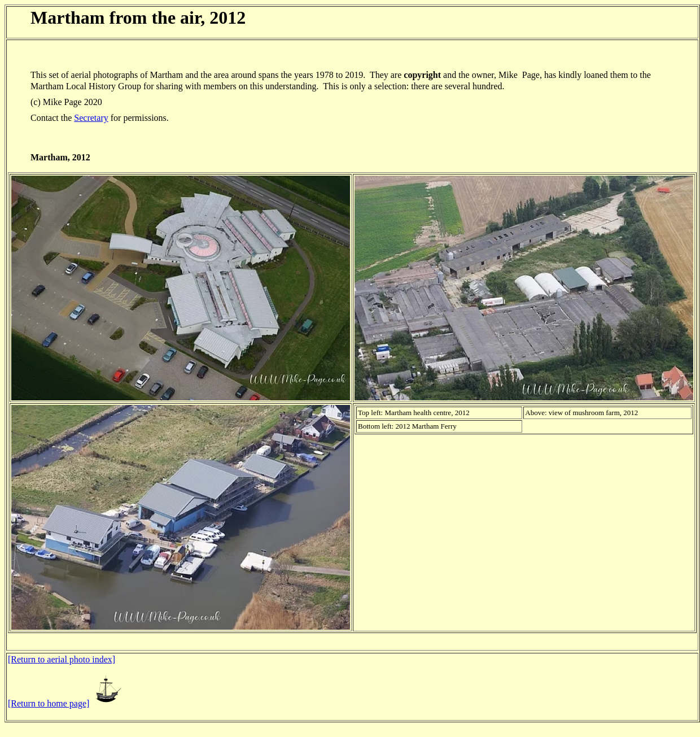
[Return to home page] (49, 703)
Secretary (91, 118)
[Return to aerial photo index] (62, 659)
